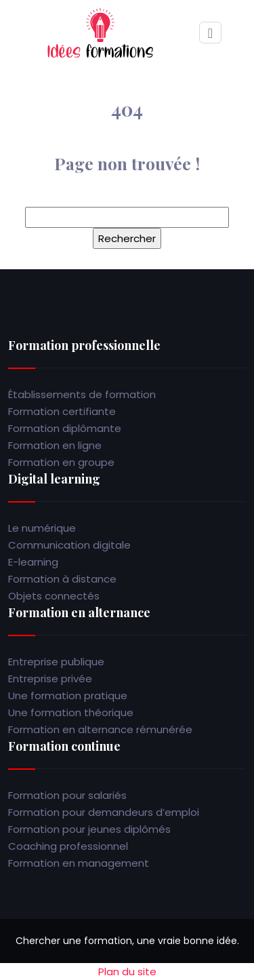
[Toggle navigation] (210, 33)
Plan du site (127, 972)
